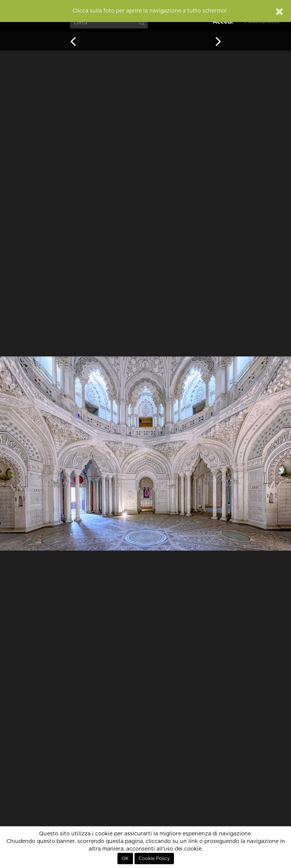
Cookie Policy (154, 859)
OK (125, 859)
